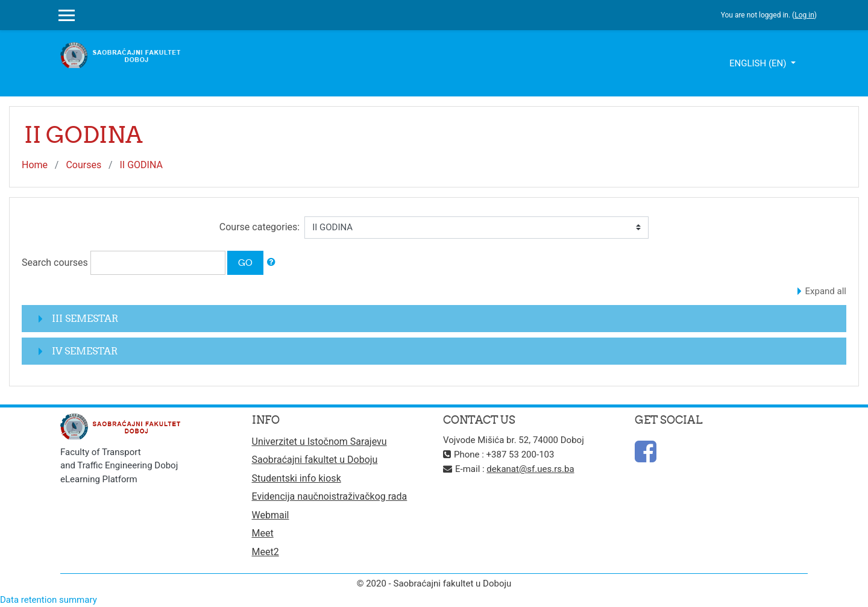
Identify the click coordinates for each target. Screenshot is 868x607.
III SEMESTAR (85, 318)
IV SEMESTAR (85, 351)
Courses (83, 165)
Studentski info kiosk (297, 478)
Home (35, 165)
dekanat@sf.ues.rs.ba (530, 469)
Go (245, 263)
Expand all (826, 291)
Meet (263, 533)
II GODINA (141, 165)
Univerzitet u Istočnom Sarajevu (319, 442)
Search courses (55, 263)
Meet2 (266, 552)
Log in (804, 15)
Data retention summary (49, 600)
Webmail (271, 515)
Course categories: (259, 227)
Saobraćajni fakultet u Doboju (315, 460)
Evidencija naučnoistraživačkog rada (330, 496)
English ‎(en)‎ (759, 63)
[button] (271, 263)
